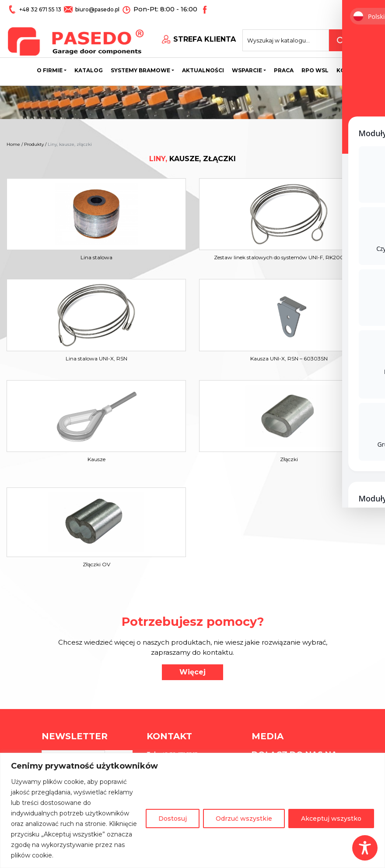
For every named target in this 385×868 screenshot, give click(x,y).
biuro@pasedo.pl (96, 9)
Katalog (89, 68)
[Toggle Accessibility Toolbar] (365, 848)
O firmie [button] (50, 68)
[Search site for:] (294, 38)
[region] (192, 810)
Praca (284, 68)
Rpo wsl (315, 68)
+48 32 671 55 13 (40, 9)
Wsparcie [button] (247, 68)
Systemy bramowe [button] (140, 68)
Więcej (192, 672)
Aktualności (203, 68)
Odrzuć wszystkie (244, 819)
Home (13, 144)
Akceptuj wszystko (331, 819)
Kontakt (351, 68)
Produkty (34, 144)
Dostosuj (173, 819)
